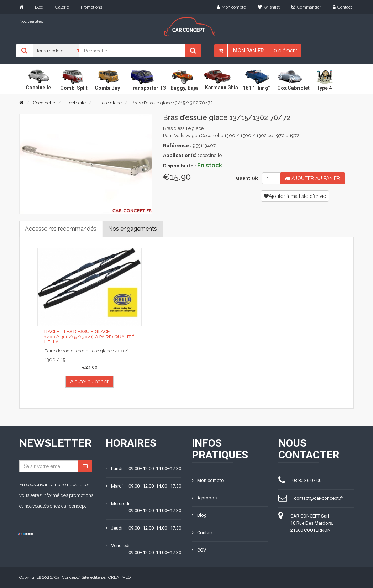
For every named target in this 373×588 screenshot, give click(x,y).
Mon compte (231, 7)
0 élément (285, 51)
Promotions (91, 7)
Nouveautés (31, 21)
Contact (342, 7)
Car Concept (66, 577)
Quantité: (246, 178)
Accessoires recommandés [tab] (61, 229)
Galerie (62, 7)
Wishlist (269, 7)
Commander (306, 7)
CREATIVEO (119, 577)
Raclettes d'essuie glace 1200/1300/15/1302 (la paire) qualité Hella (90, 337)
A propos (204, 498)
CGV (199, 550)
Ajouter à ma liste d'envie (295, 196)
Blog (39, 7)
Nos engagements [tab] (133, 229)
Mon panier (248, 51)
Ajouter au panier (312, 178)
